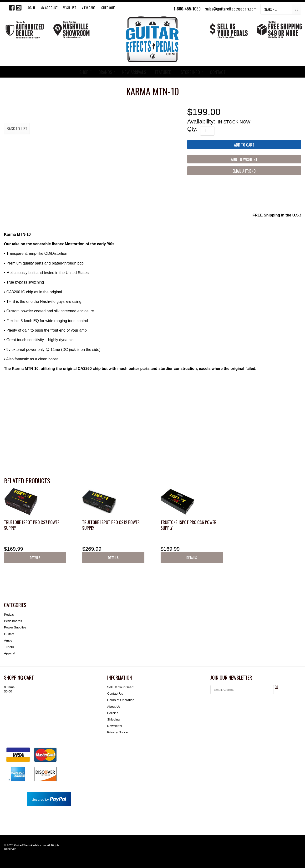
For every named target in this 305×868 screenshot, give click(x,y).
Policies (113, 713)
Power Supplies (15, 627)
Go (296, 9)
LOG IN (31, 7)
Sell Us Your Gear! (120, 687)
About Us (114, 707)
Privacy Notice (117, 732)
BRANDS (105, 72)
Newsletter (115, 726)
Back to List (17, 129)
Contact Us (115, 694)
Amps (8, 640)
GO (276, 687)
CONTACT (218, 72)
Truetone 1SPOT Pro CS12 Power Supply (111, 525)
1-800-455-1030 (187, 9)
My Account (49, 7)
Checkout (108, 7)
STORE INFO (190, 72)
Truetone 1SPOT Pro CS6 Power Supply (188, 525)
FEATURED (163, 72)
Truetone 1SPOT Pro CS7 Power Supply (32, 525)
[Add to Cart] (244, 145)
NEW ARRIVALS (134, 72)
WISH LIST (70, 7)
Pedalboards (13, 621)
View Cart (89, 7)
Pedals (9, 615)
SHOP (84, 72)
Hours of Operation (121, 700)
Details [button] (35, 557)
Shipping (113, 719)
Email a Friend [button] (244, 171)
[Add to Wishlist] (244, 159)
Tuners (9, 647)
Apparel (10, 653)
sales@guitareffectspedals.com (231, 9)
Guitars (9, 634)
